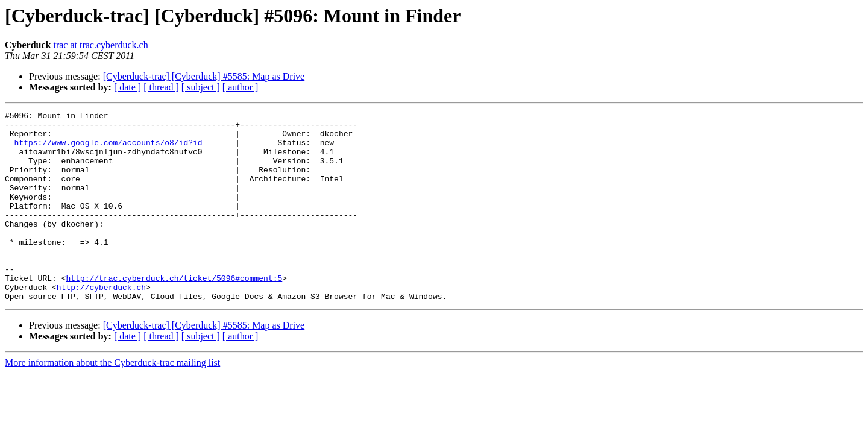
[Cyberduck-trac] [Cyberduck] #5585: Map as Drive (204, 76)
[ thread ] (161, 87)
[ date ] (127, 87)
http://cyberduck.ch (101, 323)
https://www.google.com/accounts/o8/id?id (108, 149)
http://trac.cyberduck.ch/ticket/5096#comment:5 (174, 312)
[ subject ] (201, 87)
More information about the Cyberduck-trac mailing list (112, 401)
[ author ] (241, 87)
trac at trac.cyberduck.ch (100, 45)
